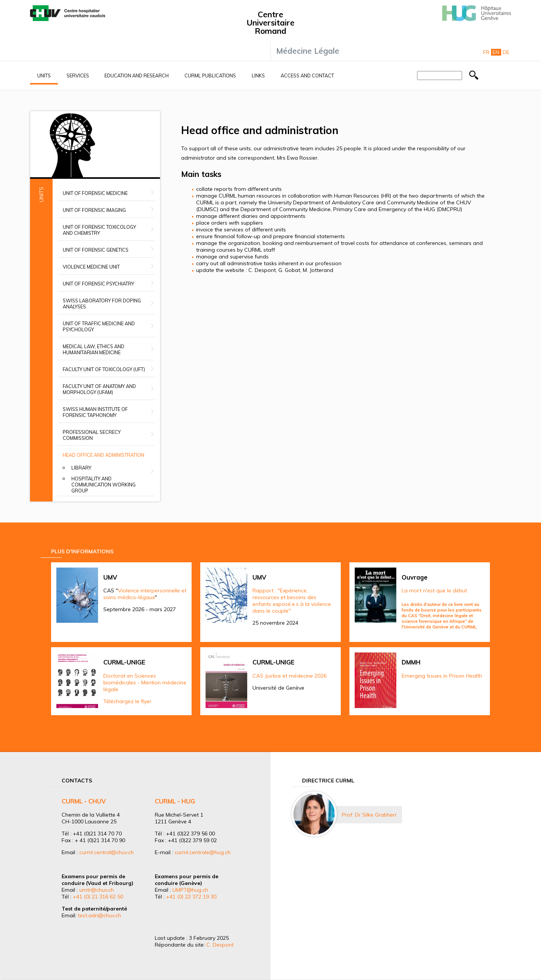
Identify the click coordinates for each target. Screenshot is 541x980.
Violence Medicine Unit (91, 267)
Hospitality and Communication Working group (104, 485)
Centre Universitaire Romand (270, 23)
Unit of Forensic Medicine (95, 193)
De (506, 52)
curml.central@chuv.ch (107, 852)
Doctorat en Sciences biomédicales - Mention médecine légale (145, 683)
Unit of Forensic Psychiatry (98, 284)
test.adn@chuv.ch (99, 915)
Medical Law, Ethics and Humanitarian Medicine (94, 349)
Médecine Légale (308, 51)
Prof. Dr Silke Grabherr (369, 815)
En (496, 52)
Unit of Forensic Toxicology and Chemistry (99, 230)
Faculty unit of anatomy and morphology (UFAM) (99, 389)
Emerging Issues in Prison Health (442, 676)
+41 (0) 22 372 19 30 (191, 897)
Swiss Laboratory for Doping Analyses (102, 304)
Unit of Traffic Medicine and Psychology (99, 326)
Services (78, 76)
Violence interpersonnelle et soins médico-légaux (145, 594)
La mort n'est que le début (434, 590)
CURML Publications (210, 76)
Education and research (137, 76)
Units (44, 76)
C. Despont (220, 945)
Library (81, 468)
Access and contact (307, 76)
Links (258, 76)
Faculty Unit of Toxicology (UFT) (104, 369)
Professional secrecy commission (92, 435)
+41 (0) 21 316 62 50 (98, 897)
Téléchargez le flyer (127, 701)
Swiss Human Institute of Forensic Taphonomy (95, 412)
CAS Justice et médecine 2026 (289, 676)
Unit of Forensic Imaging (94, 210)
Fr (486, 52)
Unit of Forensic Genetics (96, 250)
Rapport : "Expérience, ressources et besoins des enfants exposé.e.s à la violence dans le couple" (292, 601)
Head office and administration (104, 455)
